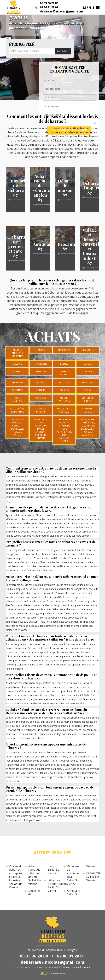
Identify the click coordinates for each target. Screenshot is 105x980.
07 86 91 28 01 (49, 7)
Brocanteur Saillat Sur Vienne (93, 877)
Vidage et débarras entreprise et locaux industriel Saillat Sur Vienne (16, 877)
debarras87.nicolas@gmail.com (61, 11)
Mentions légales (77, 968)
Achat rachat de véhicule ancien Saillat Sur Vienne (35, 875)
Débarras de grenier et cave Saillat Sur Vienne (73, 875)
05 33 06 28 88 (49, 3)
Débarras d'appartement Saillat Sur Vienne (54, 886)
